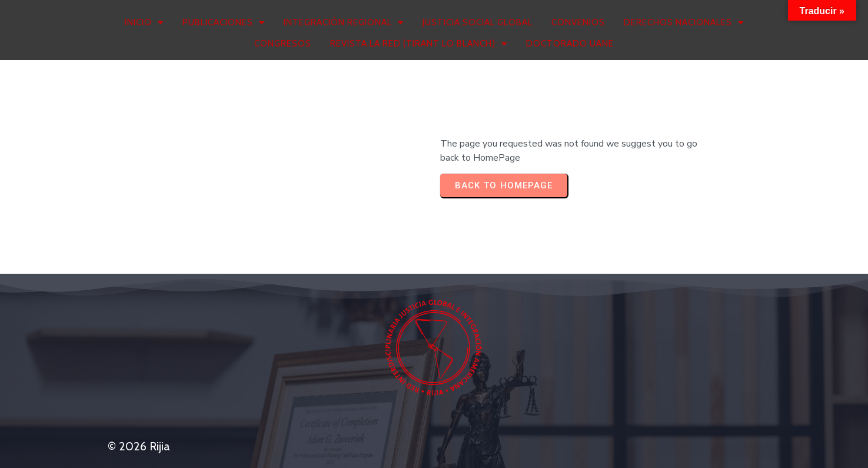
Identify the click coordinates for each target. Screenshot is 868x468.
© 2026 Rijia (139, 446)
